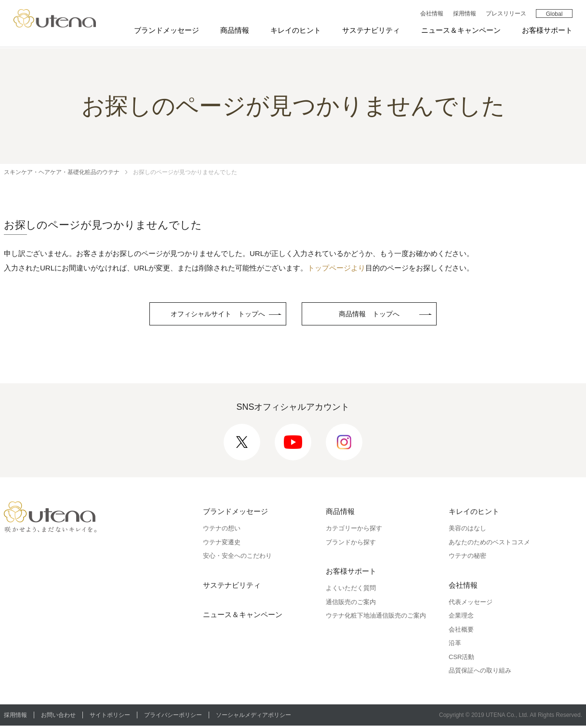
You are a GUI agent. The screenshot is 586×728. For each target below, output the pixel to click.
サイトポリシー (112, 717)
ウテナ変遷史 (222, 544)
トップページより (336, 268)
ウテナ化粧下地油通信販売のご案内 (376, 618)
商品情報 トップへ (376, 315)
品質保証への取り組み (480, 673)
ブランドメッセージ (166, 31)
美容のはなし (467, 531)
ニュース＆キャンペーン (460, 31)
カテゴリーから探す (354, 531)
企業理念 (461, 618)
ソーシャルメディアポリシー (257, 717)
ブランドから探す (351, 544)
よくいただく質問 (351, 590)
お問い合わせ (59, 717)
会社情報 (430, 14)
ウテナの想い (222, 531)
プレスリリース (505, 14)
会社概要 (461, 631)
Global (553, 14)
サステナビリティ (370, 31)
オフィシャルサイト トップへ (218, 315)
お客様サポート (546, 31)
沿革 (455, 645)
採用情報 (463, 14)
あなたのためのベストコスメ (489, 544)
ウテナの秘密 (467, 558)
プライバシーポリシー (176, 717)
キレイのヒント (295, 31)
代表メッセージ (471, 604)
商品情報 (234, 31)
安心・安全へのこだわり (237, 558)
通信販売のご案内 (351, 604)
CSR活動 (461, 659)
